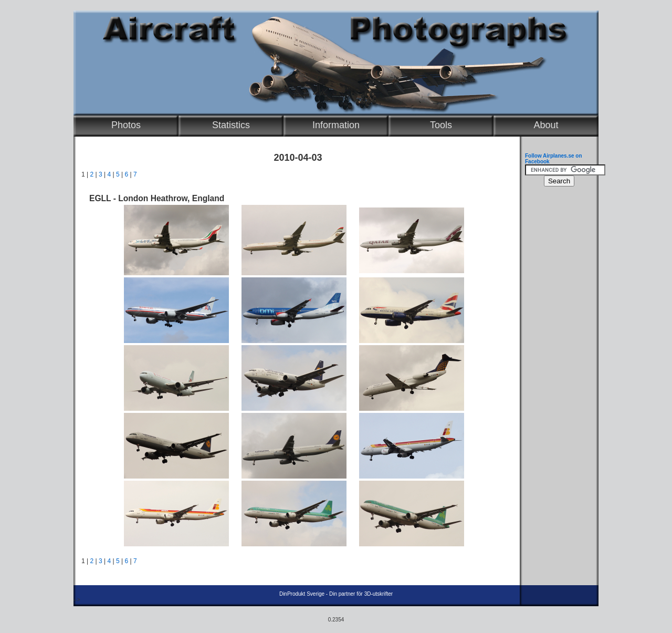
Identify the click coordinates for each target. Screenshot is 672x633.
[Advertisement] (556, 350)
